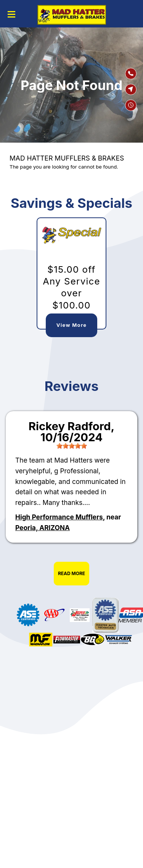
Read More (71, 573)
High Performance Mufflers (59, 517)
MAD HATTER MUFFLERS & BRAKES (67, 158)
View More (71, 325)
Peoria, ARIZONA (43, 528)
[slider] (72, 446)
